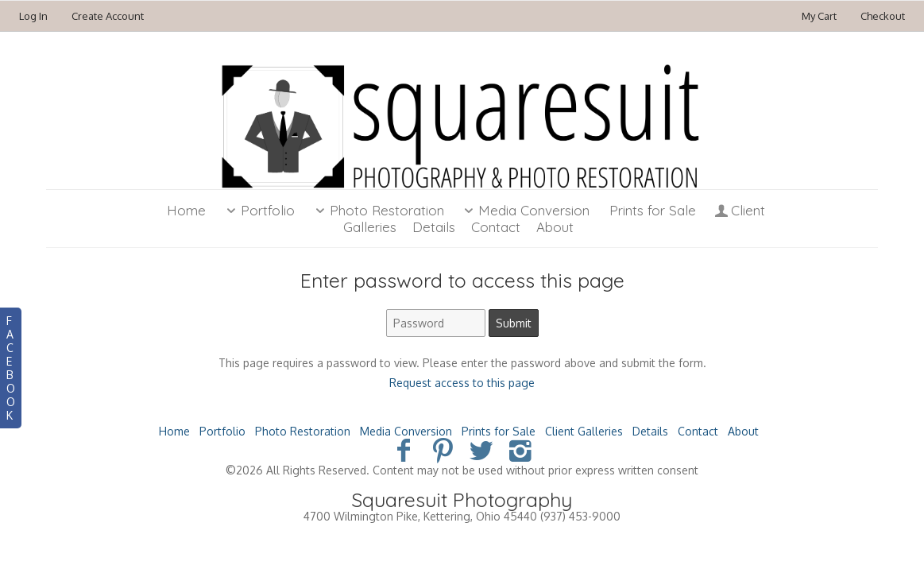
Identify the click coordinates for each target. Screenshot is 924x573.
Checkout (883, 16)
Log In (33, 16)
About (743, 431)
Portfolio (258, 210)
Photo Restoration (377, 210)
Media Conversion (525, 210)
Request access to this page (462, 383)
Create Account (108, 16)
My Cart (820, 16)
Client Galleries (584, 431)
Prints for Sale (653, 210)
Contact (698, 431)
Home (186, 210)
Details (650, 431)
